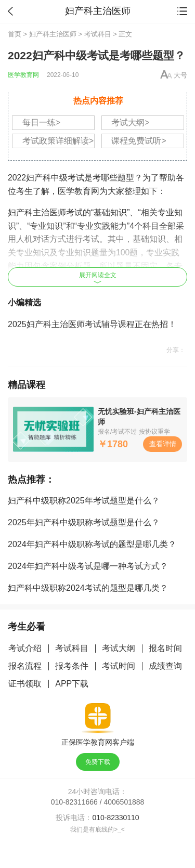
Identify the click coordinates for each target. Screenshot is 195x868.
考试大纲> (130, 122)
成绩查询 (165, 666)
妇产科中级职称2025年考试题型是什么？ (84, 501)
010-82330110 (115, 818)
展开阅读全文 (98, 277)
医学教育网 (23, 75)
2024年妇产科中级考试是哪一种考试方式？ (88, 566)
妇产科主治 (29, 212)
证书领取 (25, 684)
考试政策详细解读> (58, 141)
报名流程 (25, 666)
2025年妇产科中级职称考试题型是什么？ (84, 522)
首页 (15, 34)
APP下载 (72, 684)
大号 (180, 75)
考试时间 (119, 666)
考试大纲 (119, 648)
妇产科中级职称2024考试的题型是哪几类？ (88, 588)
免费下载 (98, 762)
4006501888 (124, 802)
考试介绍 (25, 648)
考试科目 (98, 34)
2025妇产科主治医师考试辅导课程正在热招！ (92, 324)
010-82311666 (74, 802)
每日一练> (41, 122)
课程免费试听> (139, 141)
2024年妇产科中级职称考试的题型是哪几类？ (92, 544)
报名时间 (165, 648)
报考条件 (72, 666)
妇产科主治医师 (53, 34)
